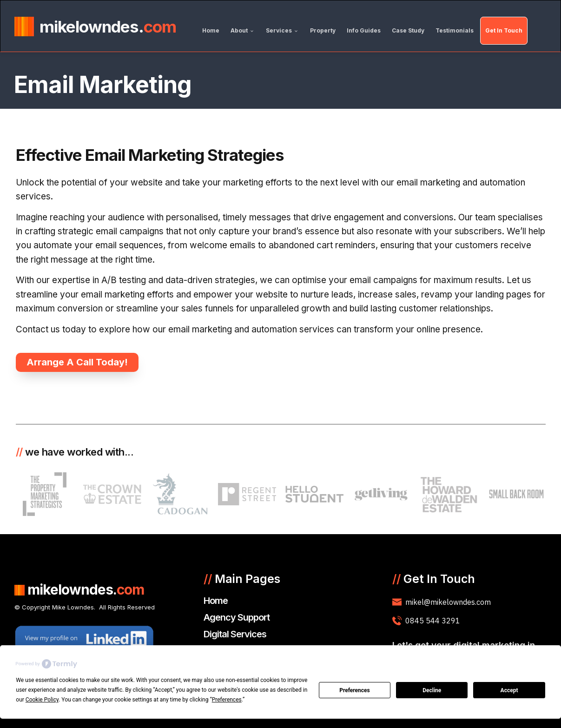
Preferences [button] (227, 700)
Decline (432, 690)
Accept (509, 690)
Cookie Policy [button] (42, 700)
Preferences (355, 690)
